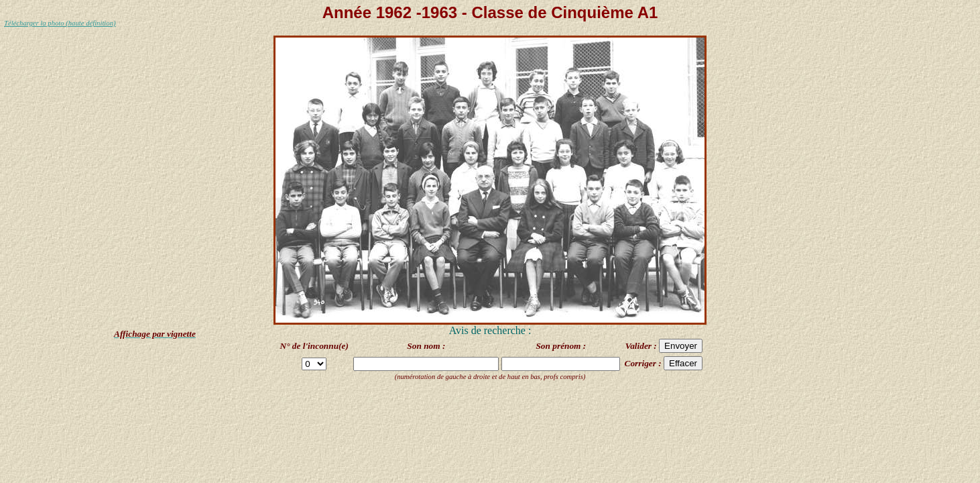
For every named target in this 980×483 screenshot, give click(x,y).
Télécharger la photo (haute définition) (60, 23)
